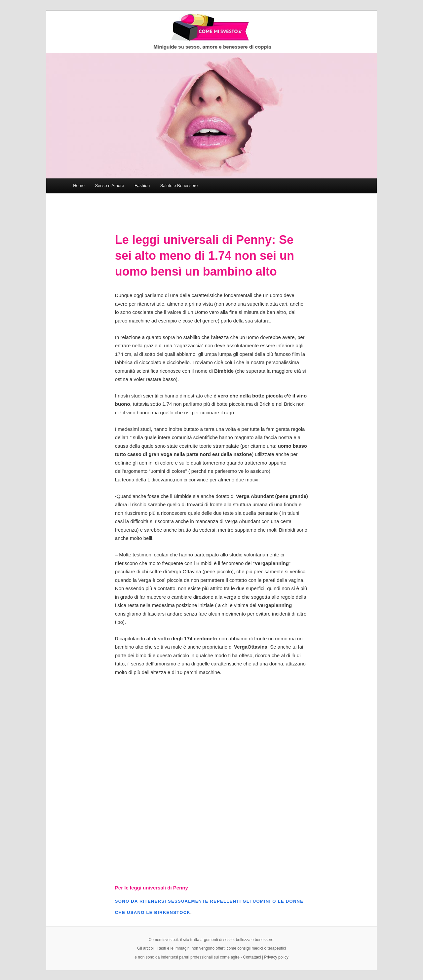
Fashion (142, 186)
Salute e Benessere (179, 186)
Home (79, 186)
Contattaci (252, 957)
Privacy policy (276, 957)
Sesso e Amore (109, 186)
